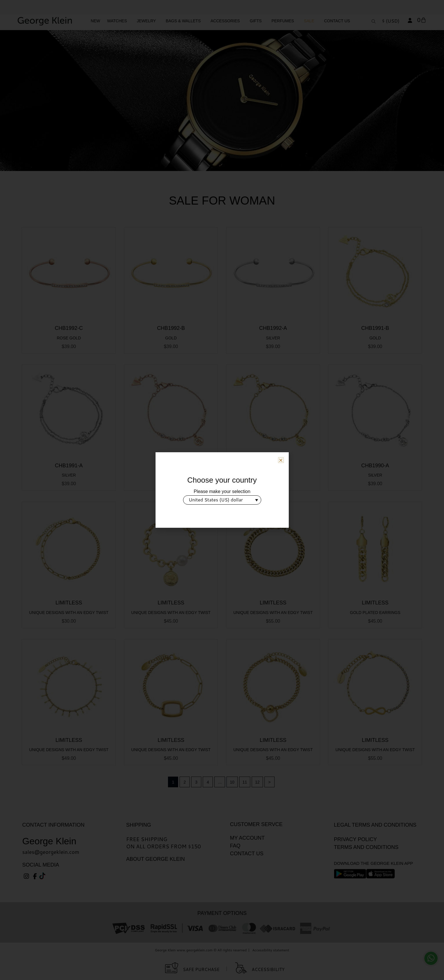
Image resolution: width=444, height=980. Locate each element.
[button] (281, 460)
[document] (222, 490)
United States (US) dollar (216, 500)
